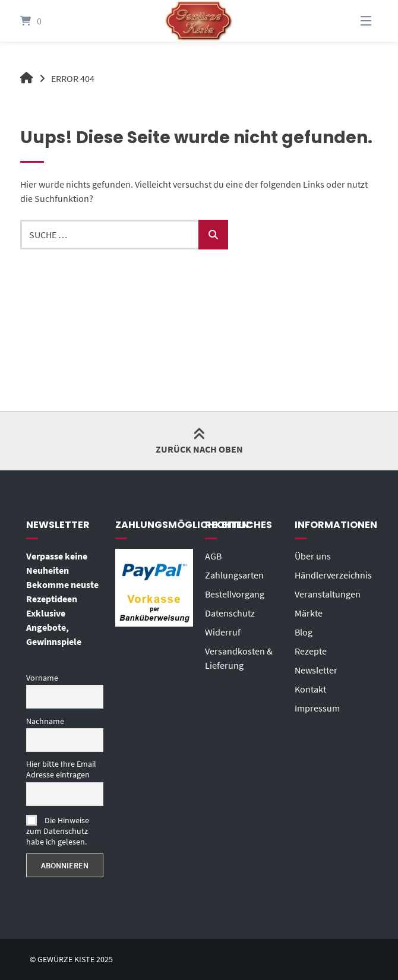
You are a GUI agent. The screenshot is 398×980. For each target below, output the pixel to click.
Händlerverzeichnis (333, 575)
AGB (213, 556)
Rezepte (311, 651)
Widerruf (223, 632)
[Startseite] (199, 21)
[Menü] (351, 21)
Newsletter (316, 670)
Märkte (309, 613)
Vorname (42, 678)
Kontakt (310, 689)
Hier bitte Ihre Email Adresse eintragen (61, 769)
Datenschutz (230, 613)
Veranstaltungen (328, 594)
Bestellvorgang (235, 594)
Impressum (317, 708)
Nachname (45, 721)
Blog (304, 632)
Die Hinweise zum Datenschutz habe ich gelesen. (58, 831)
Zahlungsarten (234, 575)
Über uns (313, 556)
